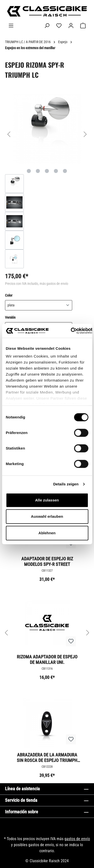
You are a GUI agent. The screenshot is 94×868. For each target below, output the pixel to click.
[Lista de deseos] (59, 26)
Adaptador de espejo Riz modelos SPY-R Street (47, 561)
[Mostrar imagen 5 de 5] (65, 171)
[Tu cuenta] (71, 26)
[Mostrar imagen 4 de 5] (56, 171)
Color (9, 295)
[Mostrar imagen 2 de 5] (38, 171)
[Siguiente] (85, 134)
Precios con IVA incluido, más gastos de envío (37, 284)
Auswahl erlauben (47, 516)
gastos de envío (77, 839)
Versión (10, 317)
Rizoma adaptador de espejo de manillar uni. (47, 660)
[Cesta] (83, 26)
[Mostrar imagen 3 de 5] (47, 171)
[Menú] (11, 26)
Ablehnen (47, 533)
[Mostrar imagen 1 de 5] (29, 171)
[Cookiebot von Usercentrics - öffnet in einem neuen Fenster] (71, 331)
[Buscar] (47, 26)
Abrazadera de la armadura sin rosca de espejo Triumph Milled (47, 758)
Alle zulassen (47, 500)
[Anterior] (9, 134)
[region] (47, 181)
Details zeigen (66, 484)
